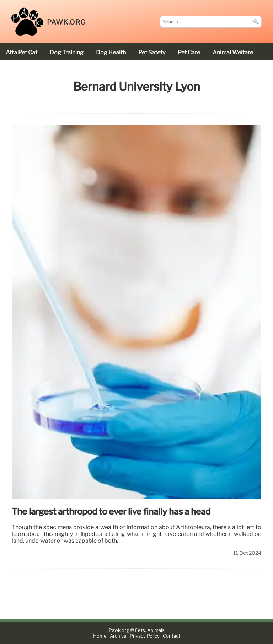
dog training (67, 52)
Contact (172, 636)
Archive (118, 636)
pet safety (152, 52)
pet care (189, 52)
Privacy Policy (145, 636)
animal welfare (233, 52)
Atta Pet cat (22, 52)
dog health (111, 52)
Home (100, 636)
